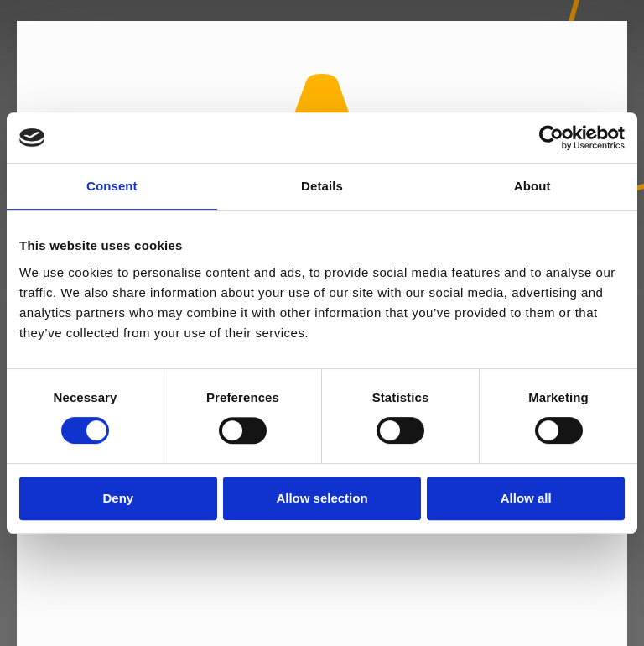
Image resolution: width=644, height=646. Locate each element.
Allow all (526, 498)
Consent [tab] (112, 186)
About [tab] (532, 186)
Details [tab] (322, 186)
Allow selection (322, 498)
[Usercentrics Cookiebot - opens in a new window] (551, 138)
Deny (118, 498)
